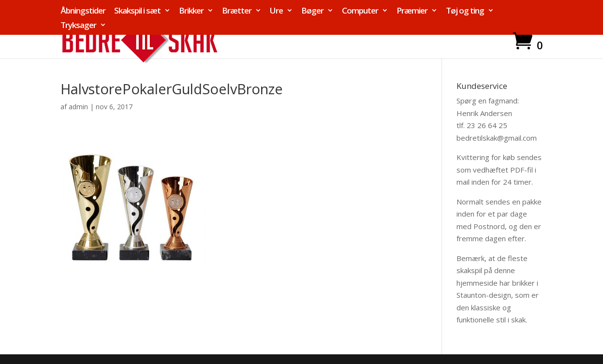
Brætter (237, 11)
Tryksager (78, 26)
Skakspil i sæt (137, 11)
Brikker (191, 11)
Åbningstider (83, 11)
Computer (360, 11)
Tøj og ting (465, 11)
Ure (276, 11)
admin (78, 107)
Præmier (412, 11)
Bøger (312, 11)
